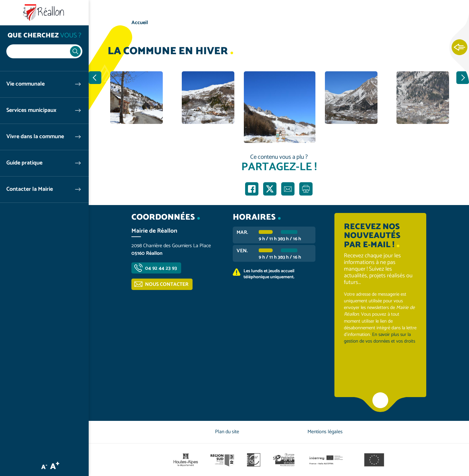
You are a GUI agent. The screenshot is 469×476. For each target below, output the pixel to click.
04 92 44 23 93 (161, 268)
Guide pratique (24, 163)
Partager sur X (270, 189)
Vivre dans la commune (35, 137)
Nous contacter (167, 284)
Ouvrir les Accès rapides (459, 48)
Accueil (140, 23)
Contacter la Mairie (30, 189)
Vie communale (25, 84)
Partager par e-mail (288, 189)
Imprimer (306, 189)
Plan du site (227, 432)
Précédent (95, 78)
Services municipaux (31, 110)
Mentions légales (325, 432)
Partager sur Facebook (252, 189)
